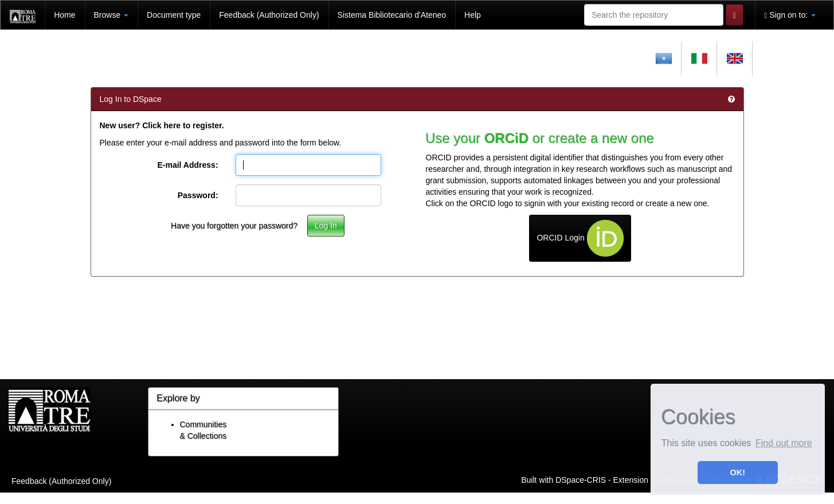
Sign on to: (790, 15)
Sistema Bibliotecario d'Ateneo (392, 15)
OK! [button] (738, 472)
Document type (174, 15)
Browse (111, 15)
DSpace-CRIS (581, 479)
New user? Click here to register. (162, 125)
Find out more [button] (784, 443)
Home (64, 15)
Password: (198, 195)
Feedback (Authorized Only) (269, 15)
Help (473, 15)
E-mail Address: (187, 165)
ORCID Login (580, 238)
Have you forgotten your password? (234, 226)
